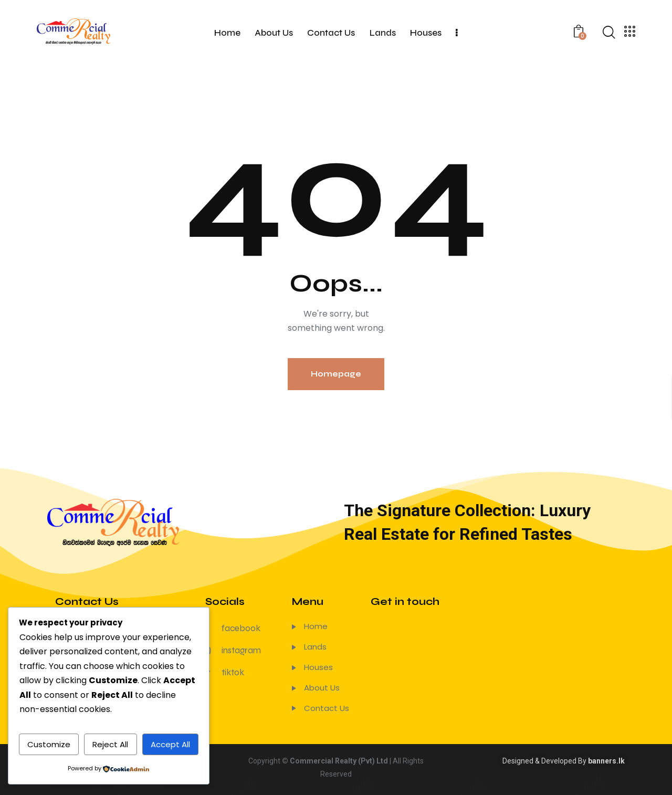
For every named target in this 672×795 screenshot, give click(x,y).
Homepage (336, 374)
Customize (49, 744)
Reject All (110, 744)
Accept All (170, 744)
